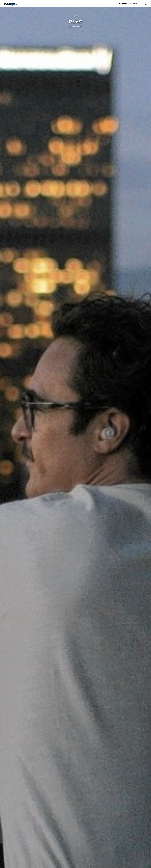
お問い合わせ (133, 4)
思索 (75, 16)
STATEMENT (123, 4)
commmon (10, 4)
